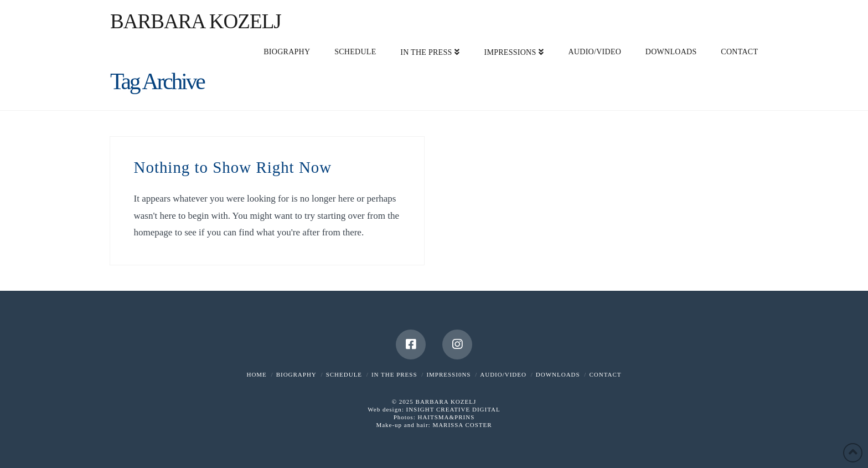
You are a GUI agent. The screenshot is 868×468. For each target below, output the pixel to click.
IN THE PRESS (394, 374)
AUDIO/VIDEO (503, 374)
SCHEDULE (344, 374)
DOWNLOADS (558, 374)
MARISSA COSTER (462, 425)
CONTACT (605, 374)
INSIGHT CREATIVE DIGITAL (453, 409)
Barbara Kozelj (196, 21)
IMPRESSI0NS (448, 374)
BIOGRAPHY (296, 374)
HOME (256, 374)
